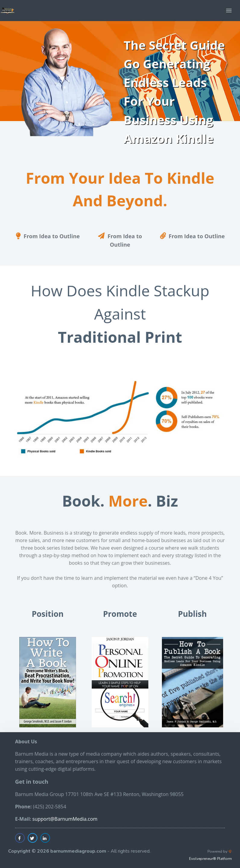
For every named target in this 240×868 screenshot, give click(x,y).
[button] (229, 11)
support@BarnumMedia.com (65, 819)
